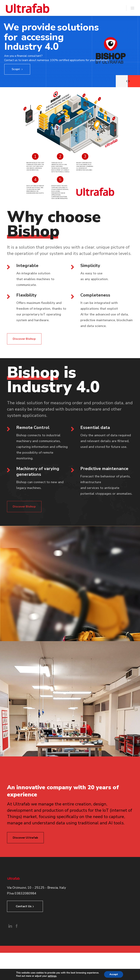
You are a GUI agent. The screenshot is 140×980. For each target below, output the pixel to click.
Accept (114, 974)
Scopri (17, 69)
